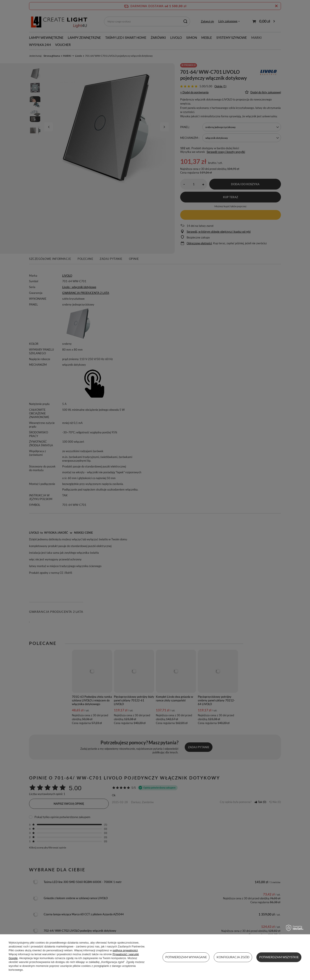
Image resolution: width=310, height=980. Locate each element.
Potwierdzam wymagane (186, 957)
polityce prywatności (125, 950)
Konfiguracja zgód (233, 957)
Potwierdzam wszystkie (279, 957)
